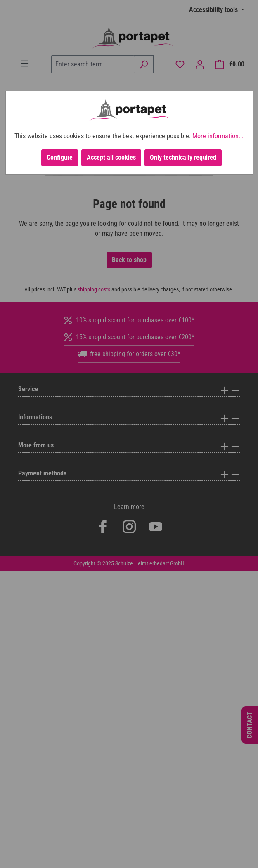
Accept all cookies (111, 157)
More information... (218, 136)
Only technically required (183, 157)
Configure (60, 157)
